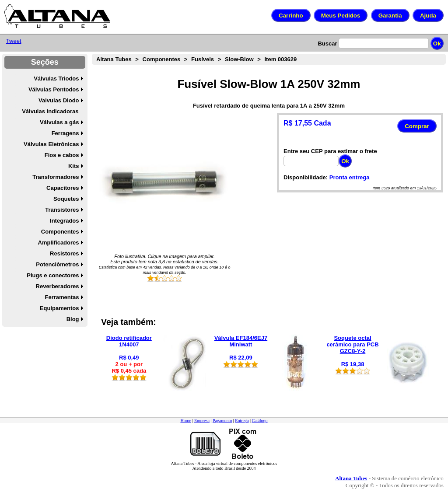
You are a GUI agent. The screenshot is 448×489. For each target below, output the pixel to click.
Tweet (14, 41)
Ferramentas (62, 297)
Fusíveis (203, 59)
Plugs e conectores (53, 275)
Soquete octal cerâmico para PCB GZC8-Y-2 (352, 344)
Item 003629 (280, 59)
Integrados (64, 221)
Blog (73, 319)
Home (185, 421)
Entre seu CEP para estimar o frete (330, 151)
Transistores (62, 210)
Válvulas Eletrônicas (51, 144)
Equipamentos (59, 308)
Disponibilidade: (306, 177)
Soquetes (66, 199)
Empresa (202, 421)
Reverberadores (58, 286)
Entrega (242, 421)
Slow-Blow (239, 59)
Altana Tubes (114, 59)
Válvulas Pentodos (54, 89)
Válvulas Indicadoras (50, 111)
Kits (74, 166)
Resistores (64, 253)
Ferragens (65, 133)
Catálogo (259, 421)
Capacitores (63, 188)
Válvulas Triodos (56, 79)
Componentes (60, 232)
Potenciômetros (57, 264)
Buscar (327, 44)
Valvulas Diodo (59, 100)
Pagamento (222, 421)
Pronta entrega (350, 177)
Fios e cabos (62, 155)
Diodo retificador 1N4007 (129, 341)
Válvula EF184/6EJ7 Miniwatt (241, 341)
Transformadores (56, 177)
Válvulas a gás (59, 122)
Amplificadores (59, 243)
